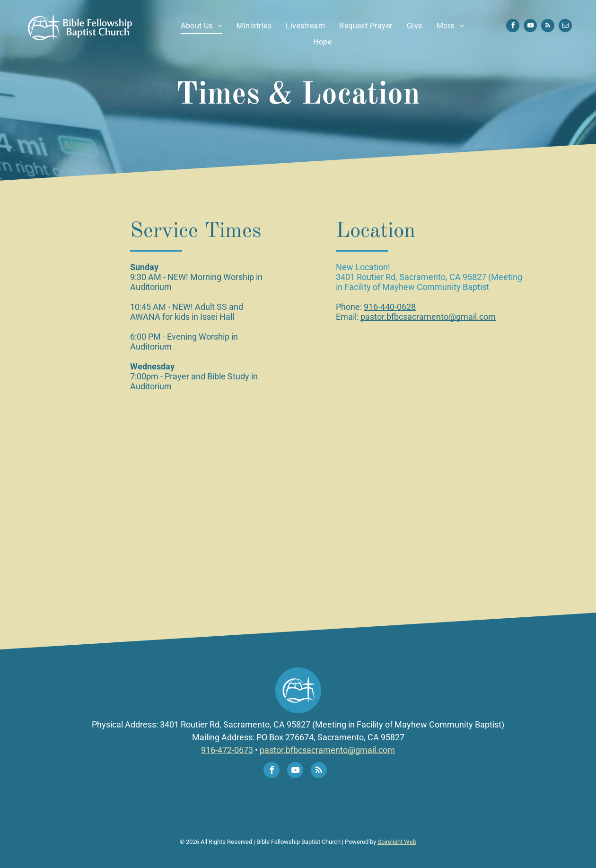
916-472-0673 (227, 750)
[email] (565, 27)
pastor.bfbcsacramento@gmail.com (428, 317)
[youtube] (530, 27)
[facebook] (513, 27)
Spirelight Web (397, 842)
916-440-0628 (390, 307)
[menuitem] (202, 26)
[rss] (548, 27)
